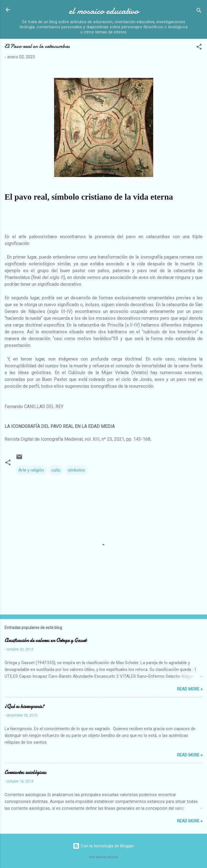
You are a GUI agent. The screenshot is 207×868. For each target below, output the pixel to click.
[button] (199, 48)
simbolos (76, 470)
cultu (56, 470)
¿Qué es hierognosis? (24, 706)
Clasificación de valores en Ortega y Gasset (45, 640)
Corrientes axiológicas (25, 772)
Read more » (190, 689)
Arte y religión (31, 470)
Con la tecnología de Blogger (103, 846)
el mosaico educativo (104, 11)
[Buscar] (199, 11)
